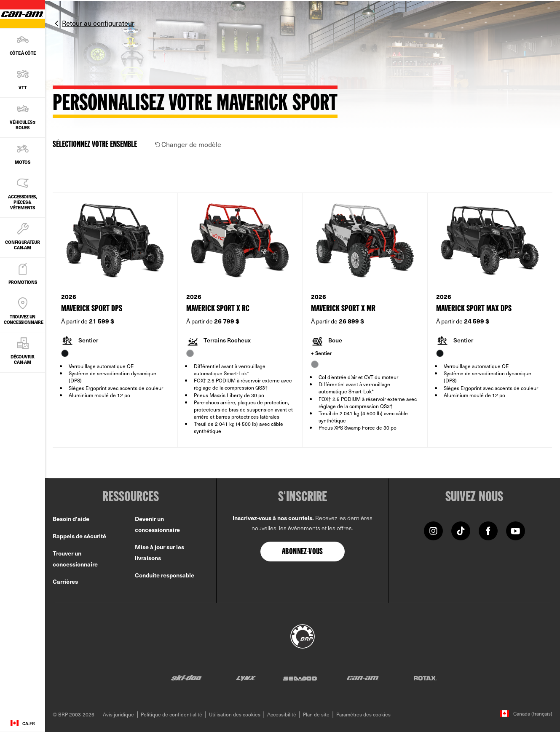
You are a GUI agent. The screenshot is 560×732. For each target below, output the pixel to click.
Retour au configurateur (98, 23)
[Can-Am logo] (363, 678)
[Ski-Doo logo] (186, 678)
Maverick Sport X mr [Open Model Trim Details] (343, 309)
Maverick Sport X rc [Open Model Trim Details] (218, 309)
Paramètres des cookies (363, 714)
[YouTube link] (516, 530)
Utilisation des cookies (235, 714)
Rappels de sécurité (79, 536)
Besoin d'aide (71, 519)
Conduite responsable (165, 575)
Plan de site (316, 714)
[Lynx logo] (246, 678)
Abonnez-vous (303, 552)
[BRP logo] (303, 635)
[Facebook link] (488, 530)
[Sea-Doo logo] (300, 678)
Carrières (65, 581)
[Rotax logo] (425, 678)
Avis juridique (118, 714)
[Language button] (23, 724)
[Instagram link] (433, 530)
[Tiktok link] (461, 530)
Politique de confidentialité (171, 714)
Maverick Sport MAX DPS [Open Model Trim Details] (474, 309)
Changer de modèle (188, 144)
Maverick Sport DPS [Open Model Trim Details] (92, 309)
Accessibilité (282, 714)
